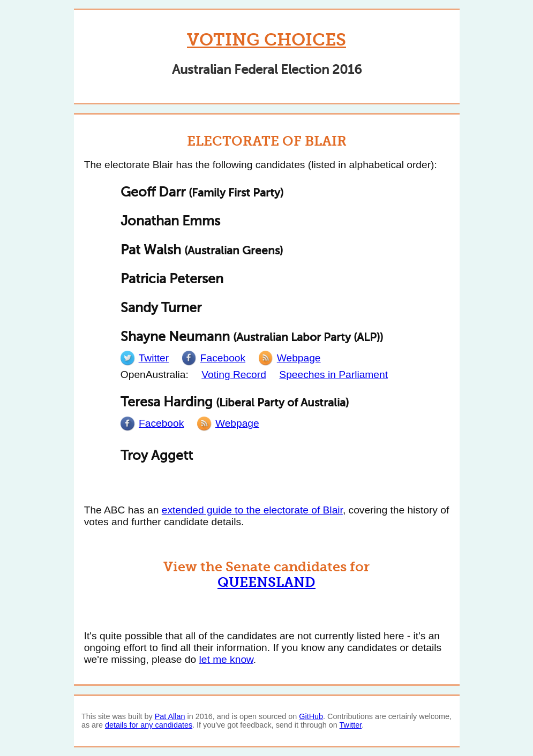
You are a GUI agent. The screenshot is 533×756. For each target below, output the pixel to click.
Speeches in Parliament (333, 375)
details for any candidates (149, 725)
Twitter (351, 725)
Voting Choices (266, 40)
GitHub (311, 716)
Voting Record (234, 375)
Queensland (266, 582)
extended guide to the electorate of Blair (252, 510)
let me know (226, 659)
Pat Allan (170, 716)
